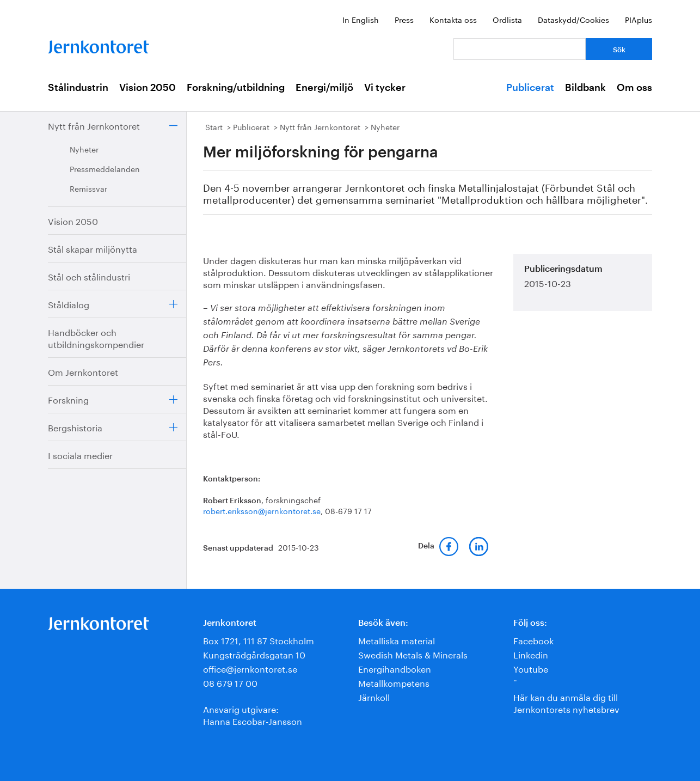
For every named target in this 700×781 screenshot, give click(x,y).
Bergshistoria (75, 427)
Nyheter (84, 149)
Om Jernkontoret (83, 371)
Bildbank (585, 88)
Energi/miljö (324, 88)
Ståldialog (69, 304)
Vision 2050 (148, 88)
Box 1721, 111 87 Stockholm (259, 640)
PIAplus (638, 19)
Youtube (531, 668)
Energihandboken (395, 668)
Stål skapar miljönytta (93, 248)
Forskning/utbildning (236, 88)
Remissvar (88, 188)
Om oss (634, 88)
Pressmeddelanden (105, 168)
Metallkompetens (394, 682)
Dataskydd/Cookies (573, 19)
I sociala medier (80, 454)
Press (404, 19)
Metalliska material (397, 640)
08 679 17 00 (230, 682)
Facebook (533, 640)
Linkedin (531, 654)
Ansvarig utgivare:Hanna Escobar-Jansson (253, 714)
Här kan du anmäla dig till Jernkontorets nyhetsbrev (566, 702)
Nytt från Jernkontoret (94, 125)
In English (361, 19)
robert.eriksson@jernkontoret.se (262, 510)
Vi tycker (385, 88)
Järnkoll (374, 696)
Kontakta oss (453, 19)
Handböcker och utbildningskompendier (96, 337)
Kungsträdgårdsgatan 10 (254, 654)
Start (214, 126)
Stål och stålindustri (89, 276)
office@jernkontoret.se (250, 668)
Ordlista (507, 19)
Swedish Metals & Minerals (413, 654)
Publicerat (530, 88)
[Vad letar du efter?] (520, 49)
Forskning (68, 399)
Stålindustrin (78, 88)
